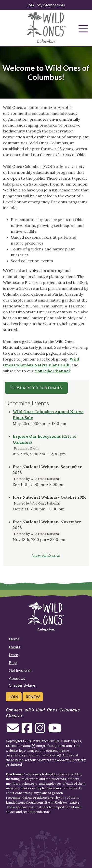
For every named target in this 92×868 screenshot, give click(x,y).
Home (14, 639)
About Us (17, 678)
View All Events (46, 555)
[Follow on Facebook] (27, 731)
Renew (33, 697)
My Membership (51, 5)
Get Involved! (20, 670)
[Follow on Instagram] (40, 731)
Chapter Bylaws (22, 685)
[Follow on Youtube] (55, 731)
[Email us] (13, 731)
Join (30, 5)
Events (14, 647)
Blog (13, 662)
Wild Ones (50, 755)
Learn (13, 655)
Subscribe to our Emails (36, 388)
